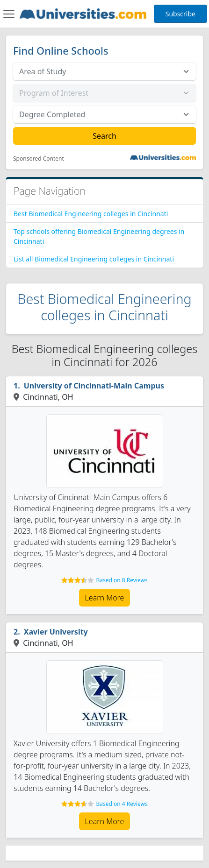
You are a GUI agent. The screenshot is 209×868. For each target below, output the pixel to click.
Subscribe (180, 14)
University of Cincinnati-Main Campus (94, 386)
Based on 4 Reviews (122, 804)
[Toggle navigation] (9, 14)
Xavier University (56, 632)
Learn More (105, 598)
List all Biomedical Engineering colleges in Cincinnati (94, 259)
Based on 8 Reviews (122, 580)
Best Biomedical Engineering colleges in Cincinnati (91, 214)
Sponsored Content (39, 159)
